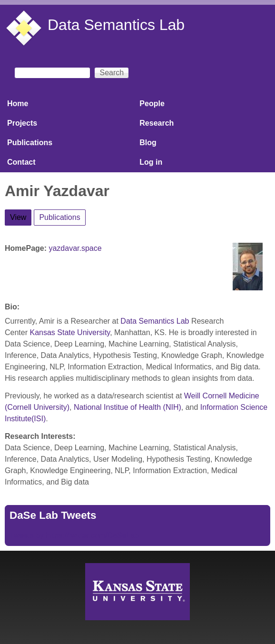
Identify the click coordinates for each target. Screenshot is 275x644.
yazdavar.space (75, 248)
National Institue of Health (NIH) (128, 407)
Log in (151, 162)
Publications (30, 143)
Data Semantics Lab (116, 25)
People (152, 104)
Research (157, 123)
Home (18, 104)
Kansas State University (70, 332)
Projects (22, 123)
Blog (148, 143)
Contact (21, 162)
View (21, 216)
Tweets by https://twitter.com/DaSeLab (74, 535)
